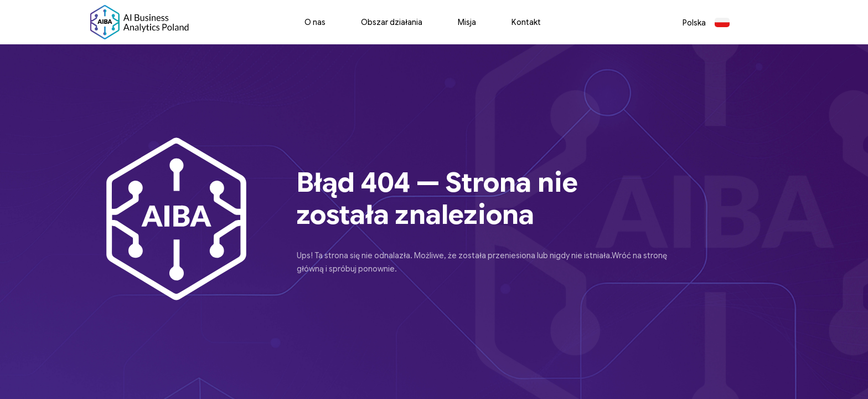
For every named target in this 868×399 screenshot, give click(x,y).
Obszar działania (392, 22)
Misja (467, 22)
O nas (315, 22)
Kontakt (526, 22)
